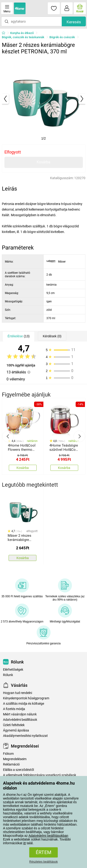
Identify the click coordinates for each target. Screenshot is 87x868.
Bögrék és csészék (62, 37)
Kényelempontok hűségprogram (26, 698)
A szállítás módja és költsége (24, 704)
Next (79, 436)
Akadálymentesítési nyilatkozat (25, 736)
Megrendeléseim (15, 759)
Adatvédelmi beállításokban (48, 836)
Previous (8, 436)
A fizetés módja (14, 709)
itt (24, 843)
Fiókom (8, 754)
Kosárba (43, 162)
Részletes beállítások (43, 862)
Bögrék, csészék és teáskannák (23, 37)
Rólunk (8, 675)
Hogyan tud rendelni (18, 693)
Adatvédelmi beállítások (20, 720)
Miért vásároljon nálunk (20, 714)
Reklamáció (11, 764)
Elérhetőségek (13, 670)
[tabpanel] (44, 99)
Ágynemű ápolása (16, 730)
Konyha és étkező (22, 33)
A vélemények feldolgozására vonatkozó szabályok (40, 775)
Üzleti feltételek (14, 725)
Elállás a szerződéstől (18, 770)
